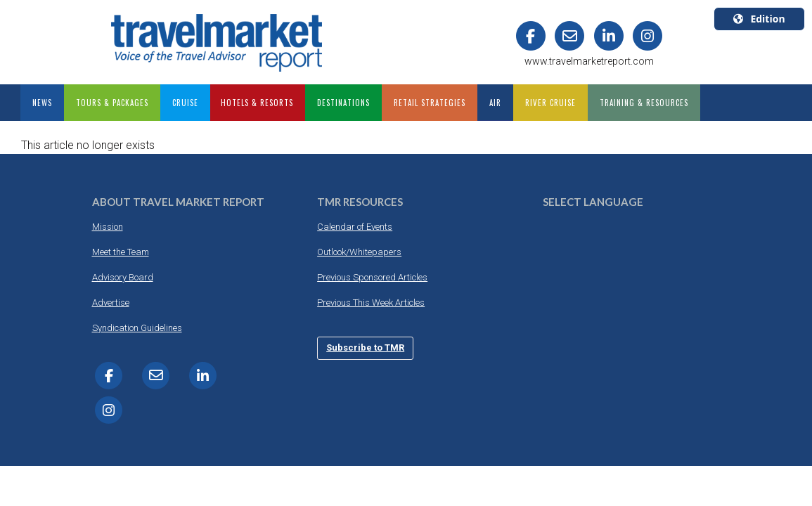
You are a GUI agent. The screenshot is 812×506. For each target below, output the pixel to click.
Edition (759, 19)
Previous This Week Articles (371, 303)
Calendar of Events (355, 227)
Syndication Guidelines (137, 328)
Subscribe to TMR (365, 348)
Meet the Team (121, 252)
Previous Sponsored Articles (372, 277)
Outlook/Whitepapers (359, 252)
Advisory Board (123, 277)
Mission (108, 227)
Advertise (111, 303)
